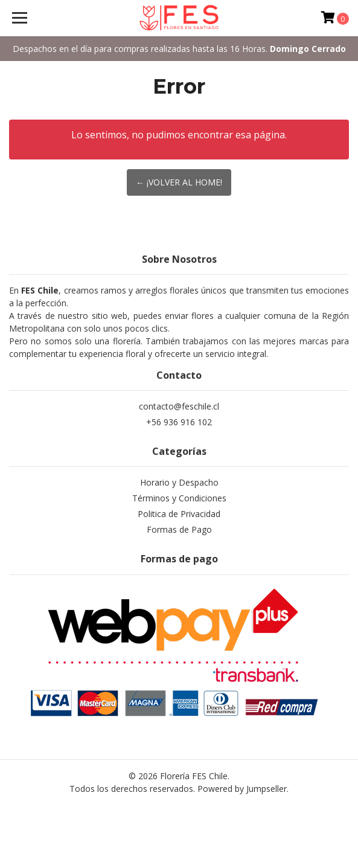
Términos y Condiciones (179, 498)
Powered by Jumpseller (242, 789)
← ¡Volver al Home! (179, 182)
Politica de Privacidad (179, 514)
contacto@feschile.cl (179, 406)
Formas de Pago (179, 529)
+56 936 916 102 (179, 422)
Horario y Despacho (179, 482)
